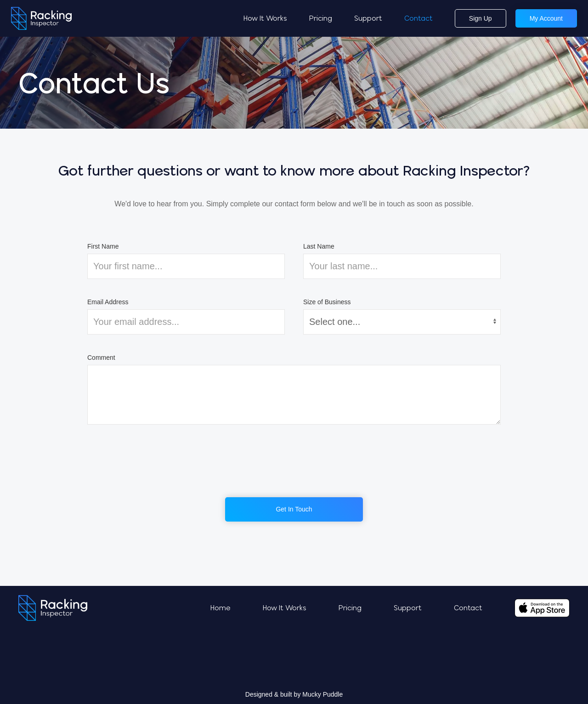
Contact (418, 18)
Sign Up (481, 18)
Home (220, 608)
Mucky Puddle (322, 694)
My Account (546, 18)
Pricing (321, 18)
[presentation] (294, 461)
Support (368, 18)
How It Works (265, 18)
